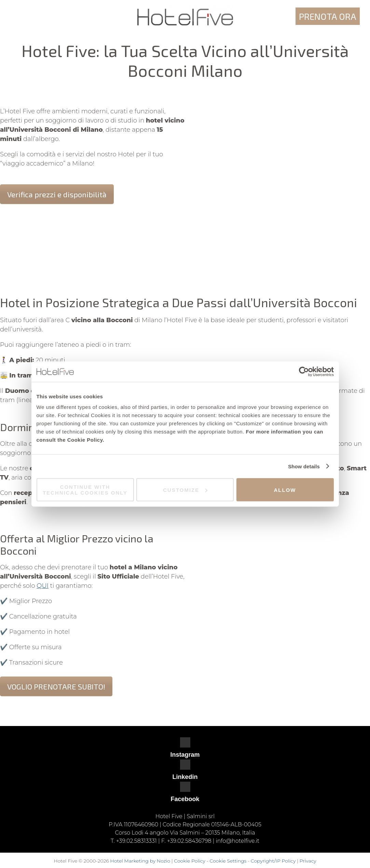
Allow (285, 490)
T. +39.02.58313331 (134, 841)
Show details (304, 466)
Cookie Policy (190, 861)
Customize (185, 490)
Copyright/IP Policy (273, 861)
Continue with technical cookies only (85, 490)
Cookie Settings (228, 861)
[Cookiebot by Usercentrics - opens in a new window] (304, 371)
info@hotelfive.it (238, 841)
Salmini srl (201, 816)
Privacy (308, 861)
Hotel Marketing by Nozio (140, 861)
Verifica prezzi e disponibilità (57, 194)
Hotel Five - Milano (185, 17)
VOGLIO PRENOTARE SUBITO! (56, 686)
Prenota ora (328, 16)
